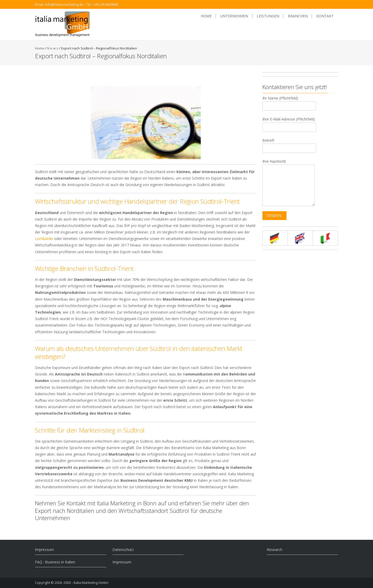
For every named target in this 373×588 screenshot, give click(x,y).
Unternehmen (234, 16)
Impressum (44, 550)
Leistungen (268, 16)
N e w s (53, 48)
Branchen (298, 16)
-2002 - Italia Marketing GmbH (85, 583)
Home (206, 16)
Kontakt (325, 16)
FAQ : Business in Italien (55, 562)
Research (275, 550)
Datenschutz (123, 550)
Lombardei (44, 239)
